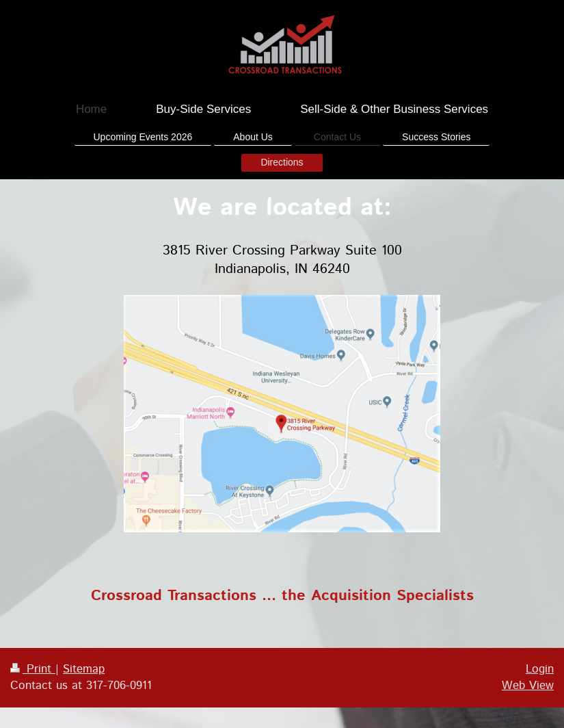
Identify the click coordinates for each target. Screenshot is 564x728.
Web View (528, 686)
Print (33, 669)
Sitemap (84, 669)
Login (540, 669)
